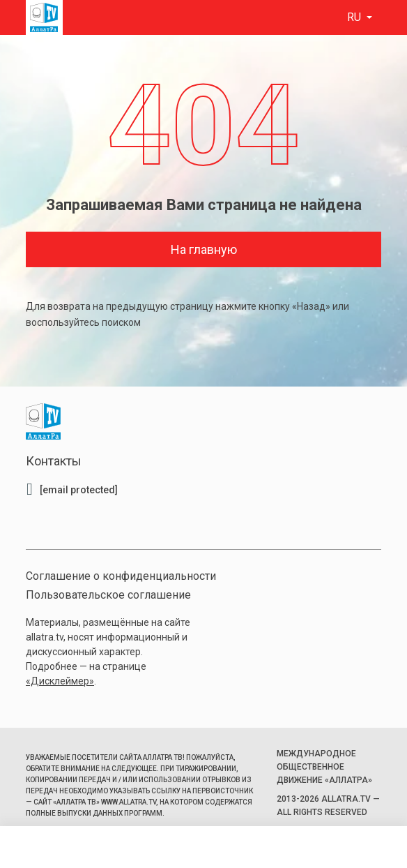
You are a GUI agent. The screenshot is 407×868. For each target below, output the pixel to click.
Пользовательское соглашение (108, 595)
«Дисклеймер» (60, 681)
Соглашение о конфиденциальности (121, 576)
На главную (204, 249)
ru (355, 17)
